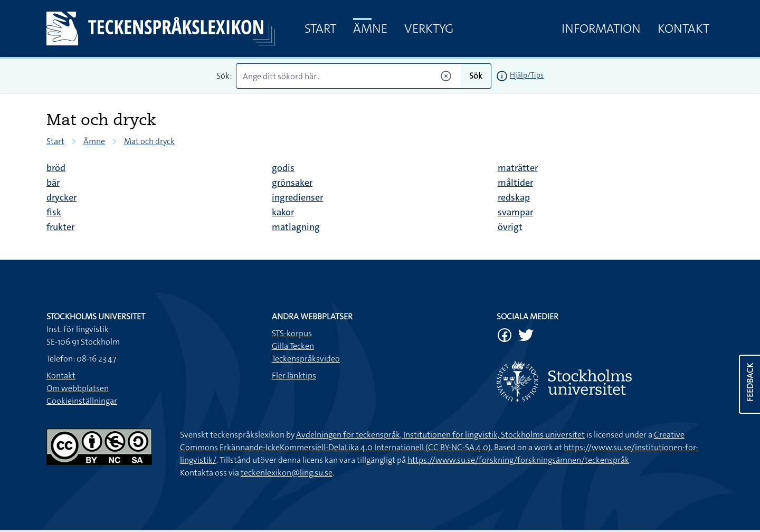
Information (601, 28)
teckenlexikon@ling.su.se (287, 473)
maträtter (518, 168)
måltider (515, 183)
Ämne (370, 28)
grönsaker (292, 183)
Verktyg (429, 28)
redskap (514, 197)
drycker (61, 197)
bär (53, 183)
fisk (54, 212)
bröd (56, 168)
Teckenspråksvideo (306, 359)
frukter (60, 227)
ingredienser (297, 197)
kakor (283, 212)
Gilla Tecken (293, 346)
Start (320, 28)
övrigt (510, 227)
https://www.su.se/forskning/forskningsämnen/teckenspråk (518, 460)
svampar (515, 212)
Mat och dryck (149, 141)
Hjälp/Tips (527, 75)
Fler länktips (294, 376)
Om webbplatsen (78, 388)
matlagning (296, 227)
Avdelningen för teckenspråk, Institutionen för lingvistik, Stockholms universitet (440, 435)
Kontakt (683, 28)
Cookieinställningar (82, 401)
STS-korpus (292, 333)
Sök (476, 76)
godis (283, 168)
